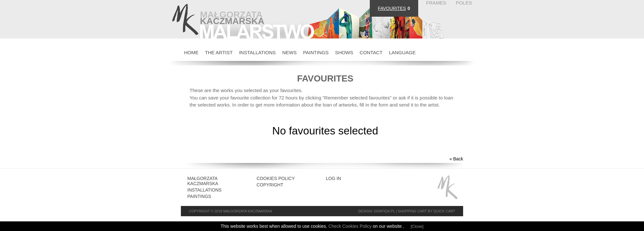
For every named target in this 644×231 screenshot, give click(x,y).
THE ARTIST (219, 52)
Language (402, 52)
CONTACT (371, 52)
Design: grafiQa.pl (377, 211)
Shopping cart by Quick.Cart (426, 211)
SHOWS (344, 52)
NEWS (289, 52)
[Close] (417, 226)
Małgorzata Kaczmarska (203, 181)
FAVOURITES (392, 8)
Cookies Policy (276, 178)
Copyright (270, 185)
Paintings (199, 196)
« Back (456, 159)
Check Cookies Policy (351, 226)
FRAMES (436, 3)
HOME (191, 52)
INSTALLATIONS (257, 52)
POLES (464, 3)
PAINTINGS (316, 52)
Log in (333, 178)
